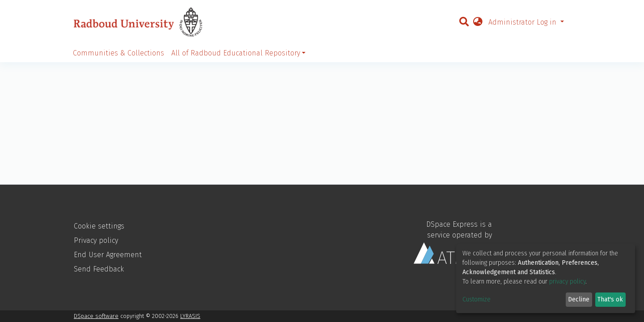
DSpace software (96, 316)
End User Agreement (108, 255)
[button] (478, 22)
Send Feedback (99, 269)
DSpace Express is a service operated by (453, 242)
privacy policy (567, 282)
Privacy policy (96, 240)
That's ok (610, 299)
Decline (579, 299)
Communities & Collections (119, 53)
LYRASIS (190, 316)
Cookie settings (99, 226)
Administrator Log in (523, 22)
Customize (477, 299)
